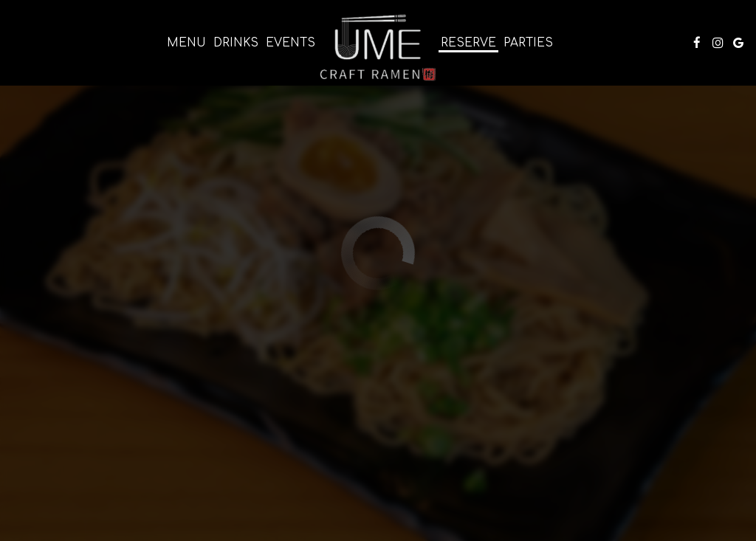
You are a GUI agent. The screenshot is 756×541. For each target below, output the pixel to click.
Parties (528, 43)
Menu (186, 43)
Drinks (236, 43)
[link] (378, 46)
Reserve (468, 43)
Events (291, 43)
